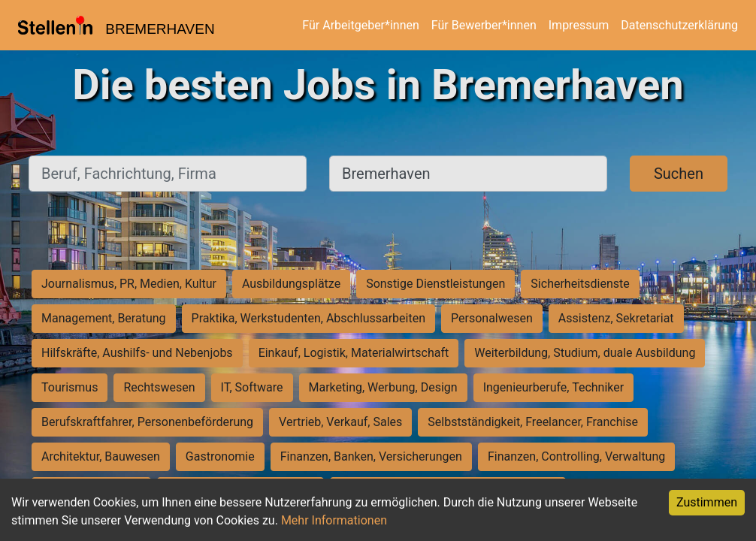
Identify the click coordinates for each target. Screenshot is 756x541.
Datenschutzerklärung (679, 25)
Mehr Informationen (334, 520)
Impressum (579, 25)
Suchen (679, 174)
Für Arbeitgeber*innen (360, 25)
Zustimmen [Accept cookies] (707, 502)
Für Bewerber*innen (484, 25)
